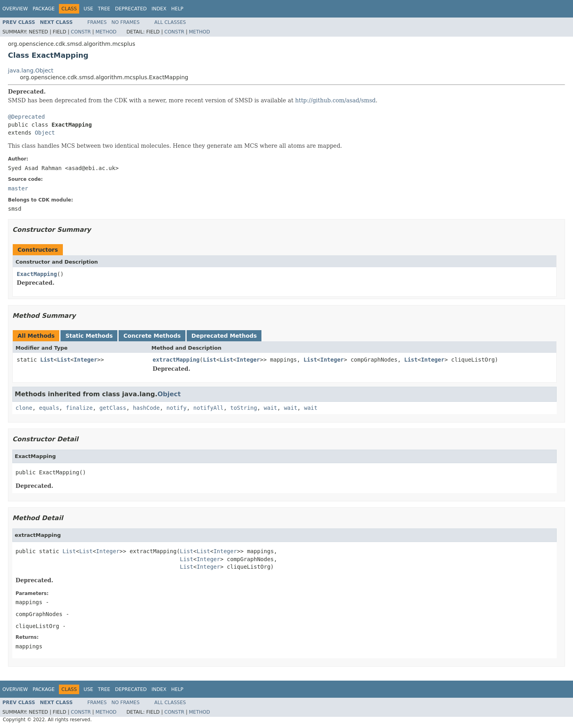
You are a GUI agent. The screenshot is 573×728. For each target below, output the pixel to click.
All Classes (170, 22)
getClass (113, 408)
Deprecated (131, 9)
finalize (79, 408)
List (47, 360)
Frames (97, 22)
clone (24, 408)
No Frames (126, 22)
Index (159, 9)
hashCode (146, 408)
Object (45, 133)
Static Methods (89, 336)
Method (106, 32)
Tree (104, 9)
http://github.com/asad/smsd (335, 100)
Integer (85, 360)
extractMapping (176, 360)
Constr (81, 32)
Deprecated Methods (224, 336)
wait (271, 408)
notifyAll (209, 408)
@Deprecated (26, 117)
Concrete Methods (152, 336)
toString (244, 408)
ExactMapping (37, 274)
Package (44, 9)
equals (49, 408)
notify (176, 408)
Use (88, 9)
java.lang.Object (31, 70)
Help (177, 9)
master (18, 188)
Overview (15, 9)
